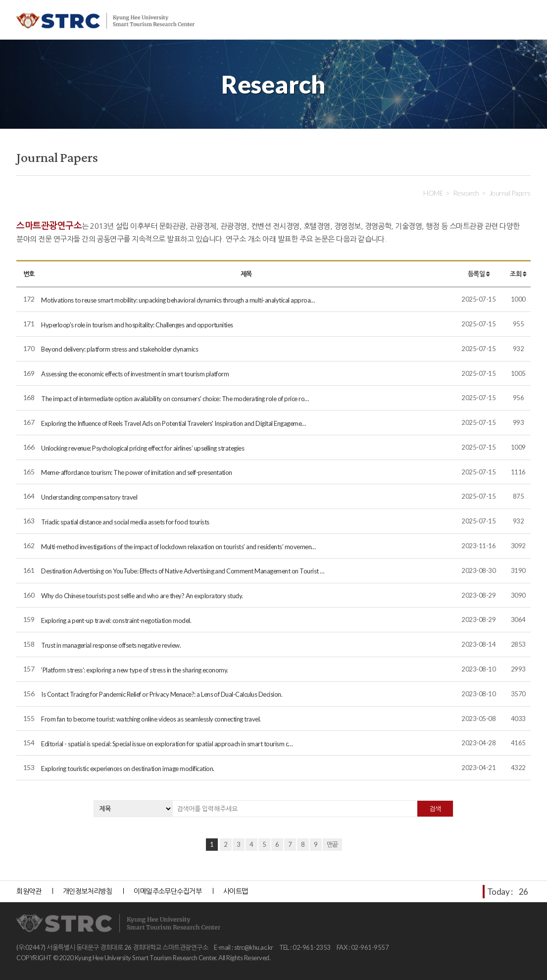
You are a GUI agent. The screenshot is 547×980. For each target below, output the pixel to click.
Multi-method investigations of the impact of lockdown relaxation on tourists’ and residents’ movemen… (178, 547)
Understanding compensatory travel (89, 497)
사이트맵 (236, 891)
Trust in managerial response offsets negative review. (111, 645)
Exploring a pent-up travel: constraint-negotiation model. (116, 620)
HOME (433, 193)
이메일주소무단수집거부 (168, 891)
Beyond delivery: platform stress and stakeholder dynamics (120, 349)
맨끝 (332, 844)
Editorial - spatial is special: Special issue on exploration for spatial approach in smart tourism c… (167, 744)
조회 (518, 274)
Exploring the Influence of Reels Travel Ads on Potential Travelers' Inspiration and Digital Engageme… (174, 423)
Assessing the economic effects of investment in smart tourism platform (135, 374)
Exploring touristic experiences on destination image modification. (127, 769)
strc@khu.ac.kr (254, 947)
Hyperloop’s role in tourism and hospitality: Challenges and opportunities (137, 325)
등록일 (479, 274)
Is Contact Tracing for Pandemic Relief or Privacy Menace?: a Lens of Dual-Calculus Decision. (162, 694)
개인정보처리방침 (88, 891)
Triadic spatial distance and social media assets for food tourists (125, 522)
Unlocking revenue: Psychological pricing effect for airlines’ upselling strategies (143, 448)
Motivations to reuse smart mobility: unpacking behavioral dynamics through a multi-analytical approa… (178, 300)
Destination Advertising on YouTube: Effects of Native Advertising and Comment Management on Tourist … (183, 571)
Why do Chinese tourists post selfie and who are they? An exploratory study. (142, 596)
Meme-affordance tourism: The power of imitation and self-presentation (137, 472)
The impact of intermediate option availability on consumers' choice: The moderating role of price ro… (175, 399)
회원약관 (29, 891)
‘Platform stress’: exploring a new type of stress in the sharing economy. (135, 670)
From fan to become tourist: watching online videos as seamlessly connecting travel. (151, 719)
